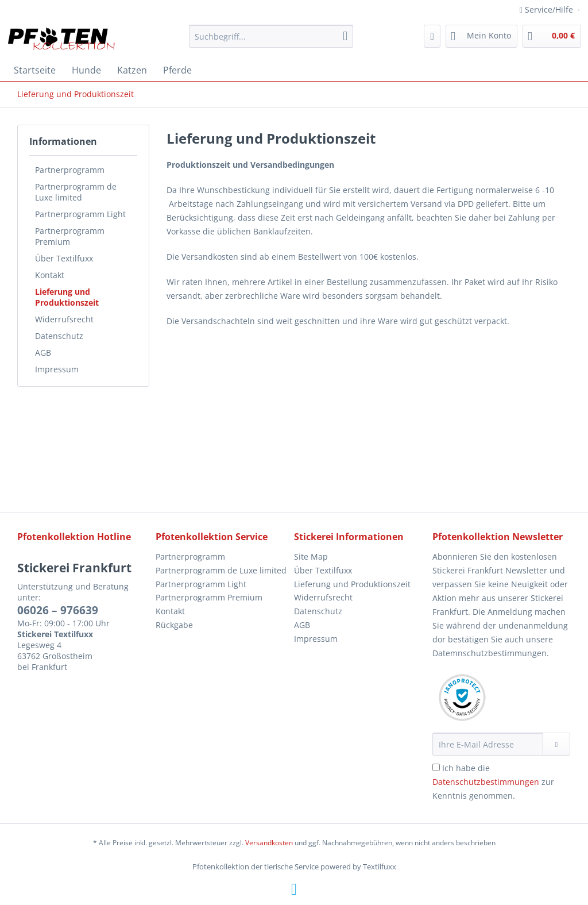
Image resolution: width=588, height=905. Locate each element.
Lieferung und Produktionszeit (67, 297)
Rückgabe (174, 625)
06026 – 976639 (58, 610)
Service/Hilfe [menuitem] (548, 9)
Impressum (57, 369)
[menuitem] (271, 42)
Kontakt (50, 275)
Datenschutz (59, 336)
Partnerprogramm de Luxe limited (76, 192)
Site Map (311, 557)
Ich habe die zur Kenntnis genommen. (493, 782)
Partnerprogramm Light (80, 214)
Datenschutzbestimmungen (486, 782)
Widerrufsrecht (64, 319)
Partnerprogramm (70, 170)
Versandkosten (269, 843)
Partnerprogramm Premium (70, 236)
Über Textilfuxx (64, 258)
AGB (43, 353)
